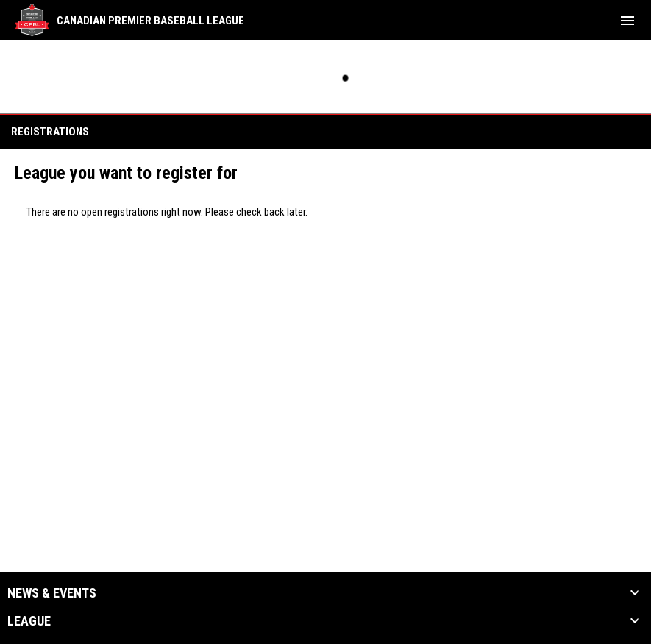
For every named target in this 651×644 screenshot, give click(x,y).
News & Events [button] (52, 593)
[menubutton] (627, 21)
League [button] (29, 621)
